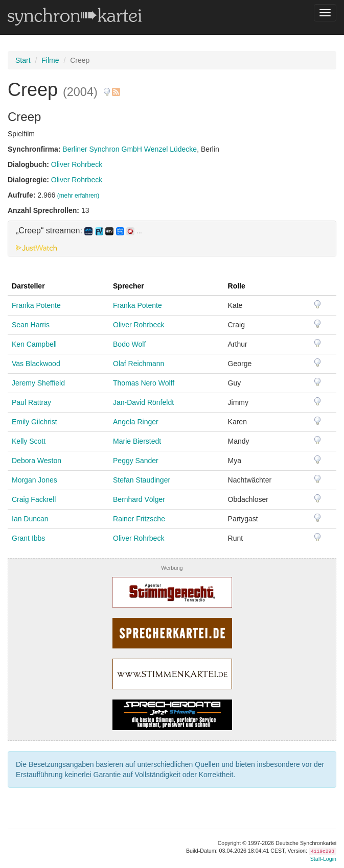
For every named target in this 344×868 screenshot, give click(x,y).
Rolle (237, 286)
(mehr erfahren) (78, 196)
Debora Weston (37, 461)
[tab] (172, 238)
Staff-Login (323, 859)
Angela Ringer (136, 422)
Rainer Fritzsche (139, 519)
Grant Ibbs (28, 538)
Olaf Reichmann (139, 364)
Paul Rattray (31, 402)
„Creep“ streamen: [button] (79, 231)
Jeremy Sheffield (38, 383)
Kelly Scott (29, 441)
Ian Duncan (30, 519)
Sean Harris (31, 325)
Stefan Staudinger (142, 480)
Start (23, 60)
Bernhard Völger (139, 499)
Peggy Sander (136, 461)
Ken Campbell (34, 344)
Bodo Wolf (129, 344)
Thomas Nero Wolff (144, 383)
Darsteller (28, 286)
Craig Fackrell (34, 499)
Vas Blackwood (36, 364)
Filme (50, 60)
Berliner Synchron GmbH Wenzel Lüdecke (130, 149)
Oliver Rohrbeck (77, 164)
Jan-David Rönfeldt (143, 402)
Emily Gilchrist (35, 422)
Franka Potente (36, 305)
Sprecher (129, 286)
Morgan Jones (35, 480)
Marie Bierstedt (137, 441)
